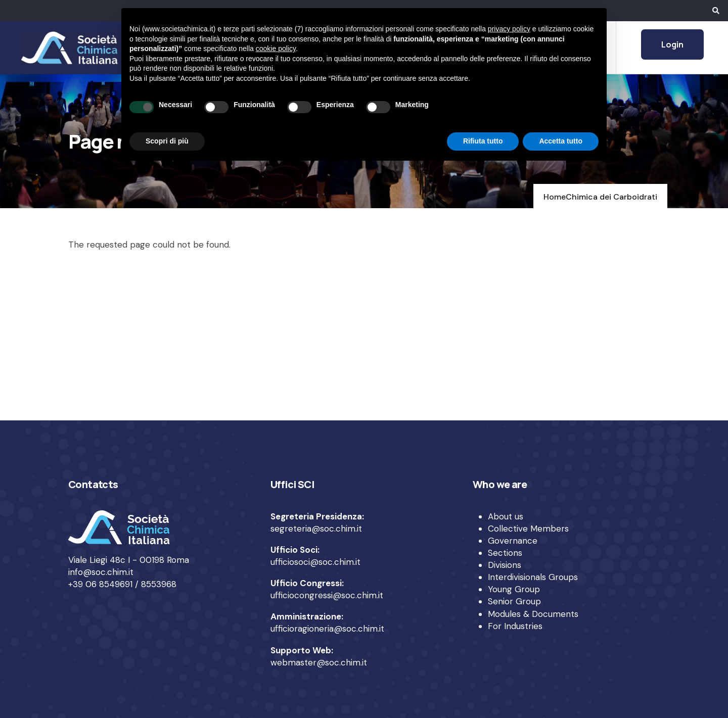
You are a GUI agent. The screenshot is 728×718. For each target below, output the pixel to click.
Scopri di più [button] (167, 141)
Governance (513, 541)
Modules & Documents (533, 614)
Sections (505, 553)
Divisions (505, 565)
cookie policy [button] (276, 49)
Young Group (514, 589)
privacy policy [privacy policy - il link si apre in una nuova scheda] (509, 29)
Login (672, 44)
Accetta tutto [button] (561, 141)
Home (555, 197)
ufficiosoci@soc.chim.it (315, 562)
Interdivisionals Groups (533, 577)
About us (506, 516)
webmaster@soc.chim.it (319, 662)
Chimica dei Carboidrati (611, 197)
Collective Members (528, 529)
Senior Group (514, 601)
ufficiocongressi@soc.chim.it (327, 595)
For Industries (515, 626)
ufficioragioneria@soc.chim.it (327, 629)
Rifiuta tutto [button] (483, 141)
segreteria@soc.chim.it (316, 529)
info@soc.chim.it (101, 572)
